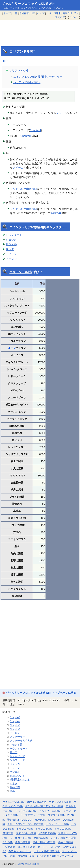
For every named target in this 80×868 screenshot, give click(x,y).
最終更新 (24, 13)
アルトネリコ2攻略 (26, 811)
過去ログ (60, 17)
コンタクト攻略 (26, 847)
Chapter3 (15, 717)
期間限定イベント (20, 779)
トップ (7, 13)
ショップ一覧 (17, 756)
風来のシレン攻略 (26, 833)
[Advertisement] (40, 31)
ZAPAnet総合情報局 (28, 864)
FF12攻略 (8, 833)
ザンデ (10, 249)
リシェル (11, 244)
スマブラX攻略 (56, 815)
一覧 (15, 13)
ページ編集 (55, 13)
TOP (6, 61)
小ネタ (14, 783)
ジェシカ (11, 240)
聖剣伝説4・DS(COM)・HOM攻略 (27, 820)
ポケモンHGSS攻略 (14, 802)
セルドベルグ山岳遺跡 (23, 189)
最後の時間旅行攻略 (44, 842)
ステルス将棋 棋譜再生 (47, 851)
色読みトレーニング (20, 851)
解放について (17, 776)
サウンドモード (19, 749)
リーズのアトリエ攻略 (33, 815)
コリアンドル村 (21, 52)
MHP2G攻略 (41, 838)
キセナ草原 (16, 745)
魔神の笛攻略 (65, 842)
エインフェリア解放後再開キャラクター (38, 77)
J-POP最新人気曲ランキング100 (55, 856)
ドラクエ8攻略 (44, 829)
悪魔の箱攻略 (23, 842)
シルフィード (14, 235)
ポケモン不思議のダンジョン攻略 (44, 806)
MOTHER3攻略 (47, 833)
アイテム (18, 168)
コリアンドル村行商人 (27, 82)
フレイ (60, 113)
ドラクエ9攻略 (63, 829)
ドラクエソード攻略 (57, 824)
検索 (33, 13)
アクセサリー (17, 737)
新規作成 (67, 13)
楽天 (32, 856)
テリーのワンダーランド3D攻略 (25, 824)
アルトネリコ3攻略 (50, 811)
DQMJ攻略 (54, 820)
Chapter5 (26, 136)
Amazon (22, 856)
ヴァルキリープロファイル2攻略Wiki (28, 4)
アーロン (11, 259)
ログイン (74, 17)
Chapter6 (15, 729)
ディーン (11, 254)
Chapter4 (35, 130)
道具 (12, 791)
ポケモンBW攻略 (37, 802)
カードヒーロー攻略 (49, 847)
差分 (76, 13)
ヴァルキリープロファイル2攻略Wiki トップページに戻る (41, 693)
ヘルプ (41, 13)
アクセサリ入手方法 (21, 741)
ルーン (12, 348)
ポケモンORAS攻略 (60, 802)
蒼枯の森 (56, 213)
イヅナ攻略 (9, 847)
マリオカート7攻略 (21, 838)
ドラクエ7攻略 (25, 829)
